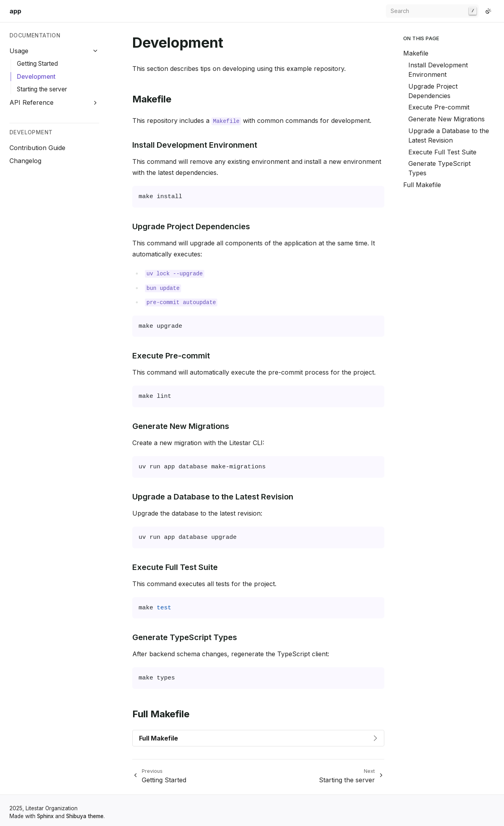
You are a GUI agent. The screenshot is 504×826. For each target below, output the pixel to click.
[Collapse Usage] (95, 51)
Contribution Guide (37, 148)
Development (36, 77)
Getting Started (37, 64)
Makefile (416, 53)
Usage (19, 51)
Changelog (25, 161)
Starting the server (42, 89)
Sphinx (45, 816)
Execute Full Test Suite (442, 152)
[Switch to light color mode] (488, 11)
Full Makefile (422, 185)
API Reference (31, 102)
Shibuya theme (85, 816)
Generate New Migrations (447, 119)
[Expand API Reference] (95, 103)
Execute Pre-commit (439, 107)
